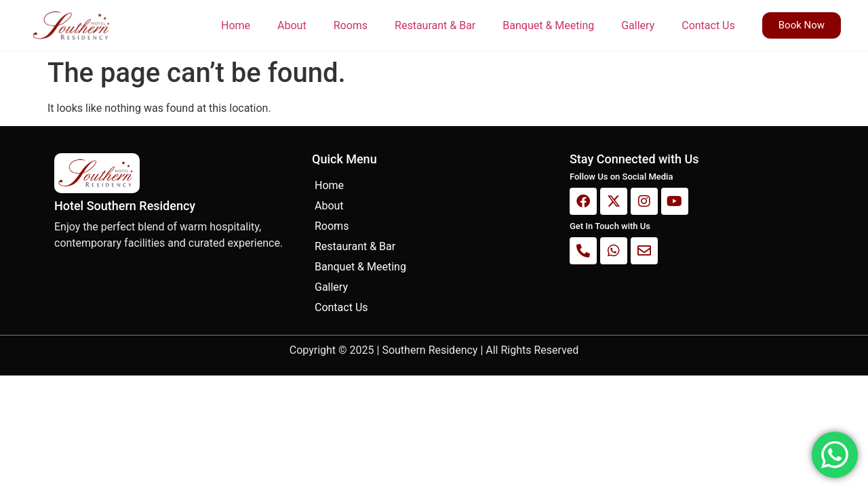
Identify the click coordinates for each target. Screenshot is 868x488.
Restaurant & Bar (435, 25)
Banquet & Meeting (548, 25)
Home (236, 25)
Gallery (638, 25)
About (292, 25)
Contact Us (708, 25)
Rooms (351, 25)
